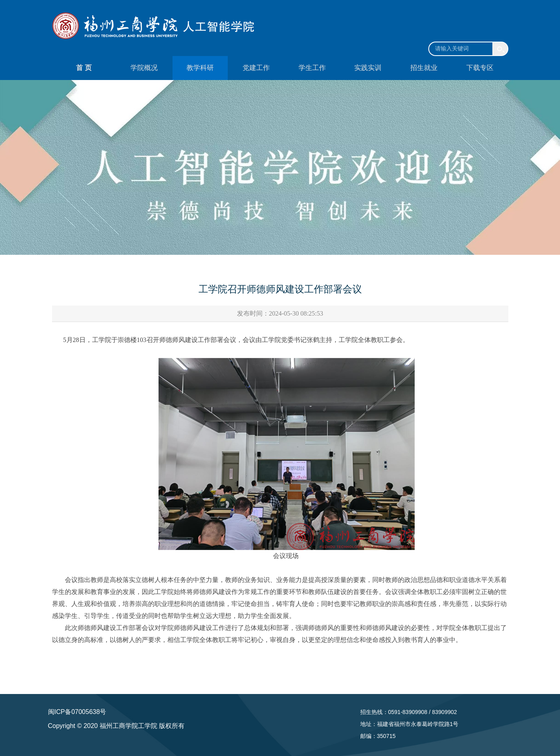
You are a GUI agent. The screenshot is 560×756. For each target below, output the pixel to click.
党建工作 (256, 68)
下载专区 (480, 68)
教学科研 (200, 68)
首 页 (84, 68)
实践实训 (368, 68)
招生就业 (424, 68)
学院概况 (144, 68)
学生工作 (312, 68)
